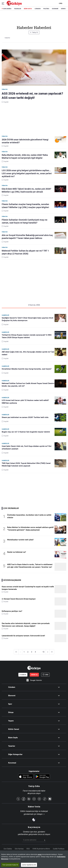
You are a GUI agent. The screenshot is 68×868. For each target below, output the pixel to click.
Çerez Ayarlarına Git (29, 865)
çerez (40, 854)
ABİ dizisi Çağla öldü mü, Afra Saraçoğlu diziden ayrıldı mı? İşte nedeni (28, 353)
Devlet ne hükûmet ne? (17, 552)
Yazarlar (12, 746)
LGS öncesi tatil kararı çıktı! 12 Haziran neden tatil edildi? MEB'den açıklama (25, 402)
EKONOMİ (55, 9)
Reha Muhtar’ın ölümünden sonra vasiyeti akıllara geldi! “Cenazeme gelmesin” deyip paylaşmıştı (30, 529)
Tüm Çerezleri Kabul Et (10, 865)
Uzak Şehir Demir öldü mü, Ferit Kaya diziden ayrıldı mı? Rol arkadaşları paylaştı (27, 447)
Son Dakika (8, 849)
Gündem (12, 687)
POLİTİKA (46, 9)
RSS (28, 849)
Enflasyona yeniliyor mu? (12, 611)
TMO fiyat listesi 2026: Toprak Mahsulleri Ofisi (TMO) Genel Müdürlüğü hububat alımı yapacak (26, 465)
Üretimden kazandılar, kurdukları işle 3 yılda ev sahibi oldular (29, 516)
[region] (34, 859)
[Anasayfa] (34, 668)
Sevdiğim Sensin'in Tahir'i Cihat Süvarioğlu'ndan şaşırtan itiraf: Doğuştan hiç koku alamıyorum (28, 319)
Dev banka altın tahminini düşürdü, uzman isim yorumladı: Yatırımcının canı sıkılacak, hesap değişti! (26, 625)
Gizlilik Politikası (59, 849)
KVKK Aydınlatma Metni (41, 849)
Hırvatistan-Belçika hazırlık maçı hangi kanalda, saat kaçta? (27, 369)
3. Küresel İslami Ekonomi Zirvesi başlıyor (19, 599)
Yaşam (11, 721)
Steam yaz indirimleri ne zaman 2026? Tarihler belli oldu (25, 417)
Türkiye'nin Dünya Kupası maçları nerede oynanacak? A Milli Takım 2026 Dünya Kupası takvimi (27, 336)
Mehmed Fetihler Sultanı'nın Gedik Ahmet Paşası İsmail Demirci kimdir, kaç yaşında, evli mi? (28, 385)
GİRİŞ (60, 3)
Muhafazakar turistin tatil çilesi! (20, 540)
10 (43, 652)
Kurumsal (12, 763)
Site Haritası (19, 849)
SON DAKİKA (7, 9)
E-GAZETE (23, 675)
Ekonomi (12, 696)
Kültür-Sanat (14, 729)
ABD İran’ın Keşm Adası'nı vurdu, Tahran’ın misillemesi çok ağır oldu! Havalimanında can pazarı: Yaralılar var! (30, 566)
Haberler (5, 315)
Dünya (11, 712)
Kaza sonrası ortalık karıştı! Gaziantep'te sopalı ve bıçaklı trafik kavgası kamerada (28, 588)
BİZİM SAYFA (28, 9)
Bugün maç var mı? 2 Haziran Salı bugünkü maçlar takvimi (26, 432)
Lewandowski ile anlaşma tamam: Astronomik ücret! (23, 636)
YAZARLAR (18, 9)
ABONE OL (34, 675)
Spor (10, 704)
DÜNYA (63, 9)
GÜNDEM (38, 9)
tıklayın (40, 814)
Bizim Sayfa (13, 738)
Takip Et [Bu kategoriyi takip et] (34, 32)
